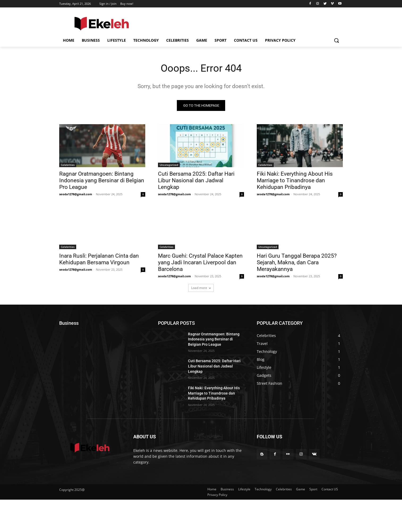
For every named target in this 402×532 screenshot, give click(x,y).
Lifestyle (244, 490)
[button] (336, 40)
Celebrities (68, 165)
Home (212, 490)
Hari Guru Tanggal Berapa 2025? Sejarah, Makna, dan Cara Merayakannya (297, 263)
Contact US (330, 490)
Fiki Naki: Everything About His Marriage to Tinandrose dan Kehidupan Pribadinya (295, 181)
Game (301, 490)
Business (227, 490)
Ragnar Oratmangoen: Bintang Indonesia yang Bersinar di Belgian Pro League (102, 181)
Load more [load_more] (201, 288)
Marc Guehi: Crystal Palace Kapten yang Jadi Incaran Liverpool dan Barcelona (200, 263)
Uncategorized (169, 165)
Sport (313, 490)
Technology (263, 490)
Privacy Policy (217, 495)
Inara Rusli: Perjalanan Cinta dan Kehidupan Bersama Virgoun (99, 260)
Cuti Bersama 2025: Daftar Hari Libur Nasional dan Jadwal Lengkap (196, 181)
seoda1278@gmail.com (76, 195)
